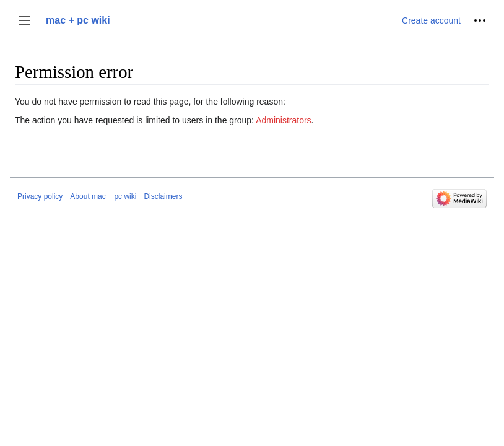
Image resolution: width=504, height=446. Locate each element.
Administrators (283, 120)
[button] (24, 20)
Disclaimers (163, 196)
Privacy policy (40, 196)
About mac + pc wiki (103, 196)
